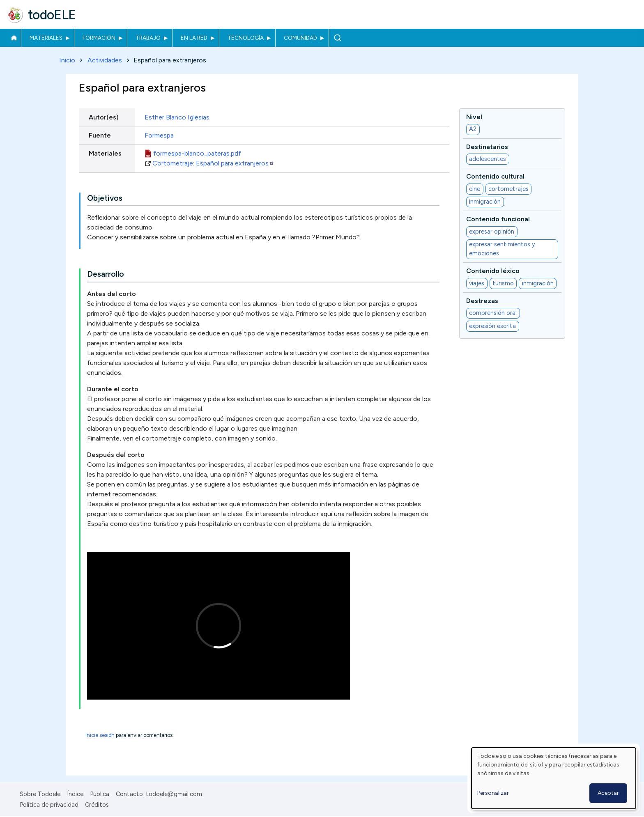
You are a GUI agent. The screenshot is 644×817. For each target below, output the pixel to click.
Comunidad (300, 38)
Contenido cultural (495, 177)
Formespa (159, 135)
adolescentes (488, 159)
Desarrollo (106, 274)
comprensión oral (493, 313)
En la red (194, 38)
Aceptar (608, 793)
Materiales (46, 38)
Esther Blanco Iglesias (177, 117)
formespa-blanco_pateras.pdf (197, 153)
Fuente (100, 135)
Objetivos (105, 198)
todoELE (52, 15)
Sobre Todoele (40, 794)
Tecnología (246, 38)
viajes (477, 283)
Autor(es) (104, 117)
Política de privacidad (49, 805)
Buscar (337, 38)
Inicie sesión (100, 736)
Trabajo (148, 38)
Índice (75, 794)
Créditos (97, 805)
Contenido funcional (498, 219)
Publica (100, 794)
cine (475, 189)
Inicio (14, 38)
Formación (99, 38)
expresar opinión (492, 232)
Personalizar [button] (493, 793)
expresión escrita (492, 326)
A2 (473, 129)
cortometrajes (508, 189)
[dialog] (554, 778)
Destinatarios (487, 147)
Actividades (105, 60)
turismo (503, 283)
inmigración (485, 202)
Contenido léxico (493, 271)
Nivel (474, 117)
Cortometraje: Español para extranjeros (213, 163)
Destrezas (482, 301)
